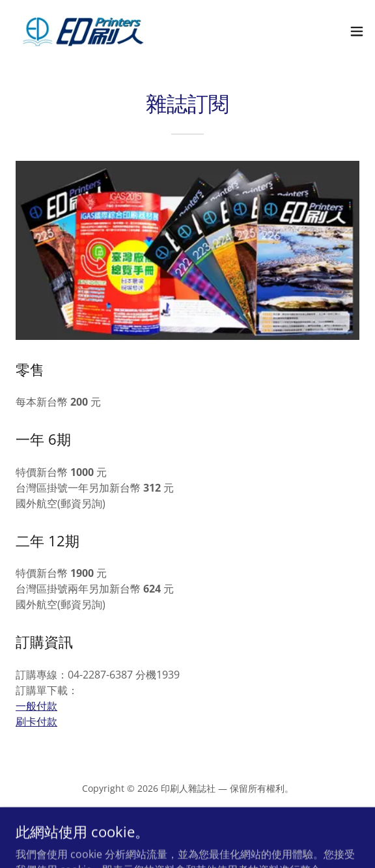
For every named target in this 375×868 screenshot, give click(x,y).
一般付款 (36, 706)
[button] (357, 31)
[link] (83, 31)
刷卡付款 (36, 721)
